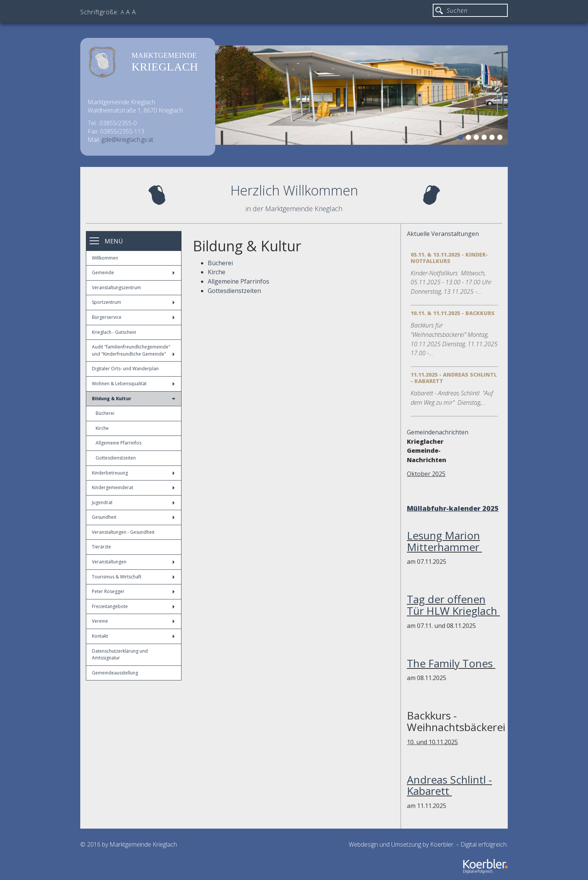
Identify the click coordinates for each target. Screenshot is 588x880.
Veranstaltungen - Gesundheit (123, 532)
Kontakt (133, 636)
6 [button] (501, 138)
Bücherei (105, 413)
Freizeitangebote (133, 606)
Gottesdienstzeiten (116, 458)
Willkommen (105, 258)
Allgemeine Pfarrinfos (118, 443)
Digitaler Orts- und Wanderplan (125, 369)
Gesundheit (133, 517)
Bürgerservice (133, 317)
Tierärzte (101, 547)
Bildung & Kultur (134, 399)
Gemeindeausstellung (115, 673)
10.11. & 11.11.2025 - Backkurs (453, 313)
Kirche (102, 428)
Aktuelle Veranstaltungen (443, 234)
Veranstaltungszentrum (116, 288)
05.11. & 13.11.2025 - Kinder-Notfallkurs (449, 258)
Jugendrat (133, 502)
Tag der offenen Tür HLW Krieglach (453, 605)
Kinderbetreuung (133, 473)
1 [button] (462, 138)
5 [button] (493, 138)
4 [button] (485, 138)
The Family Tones (451, 663)
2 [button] (469, 138)
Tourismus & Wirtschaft (133, 577)
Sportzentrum (133, 302)
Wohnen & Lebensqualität (133, 384)
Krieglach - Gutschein (114, 332)
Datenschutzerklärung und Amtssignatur (120, 655)
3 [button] (477, 138)
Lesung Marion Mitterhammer (444, 541)
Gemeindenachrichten (438, 432)
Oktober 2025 (426, 474)
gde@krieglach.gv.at (127, 140)
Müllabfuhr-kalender (444, 508)
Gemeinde (133, 273)
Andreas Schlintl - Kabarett (449, 785)
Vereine (133, 621)
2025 (490, 508)
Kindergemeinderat (133, 487)
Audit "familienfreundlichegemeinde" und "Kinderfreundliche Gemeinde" (133, 350)
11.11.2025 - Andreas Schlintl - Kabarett (454, 378)
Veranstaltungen (133, 562)
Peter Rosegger (133, 591)
